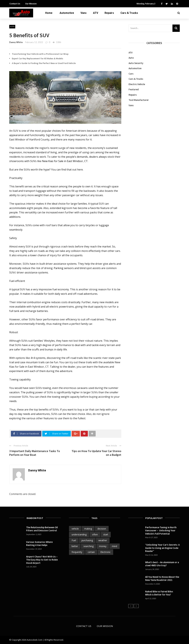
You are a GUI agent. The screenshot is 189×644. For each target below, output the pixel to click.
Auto (12, 26)
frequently (77, 552)
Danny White (16, 42)
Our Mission (31, 4)
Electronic (105, 552)
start (106, 534)
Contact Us (15, 4)
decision (102, 529)
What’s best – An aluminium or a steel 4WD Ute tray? (162, 564)
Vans (84, 13)
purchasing (87, 540)
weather (103, 540)
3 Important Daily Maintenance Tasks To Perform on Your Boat (35, 453)
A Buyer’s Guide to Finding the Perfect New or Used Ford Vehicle (44, 63)
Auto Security (136, 63)
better (75, 546)
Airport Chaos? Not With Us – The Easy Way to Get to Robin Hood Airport (42, 560)
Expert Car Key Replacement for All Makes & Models (38, 58)
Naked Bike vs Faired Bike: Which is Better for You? (159, 593)
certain (91, 552)
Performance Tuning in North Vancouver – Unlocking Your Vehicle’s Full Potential (161, 530)
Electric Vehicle (137, 84)
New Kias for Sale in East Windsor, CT (65, 161)
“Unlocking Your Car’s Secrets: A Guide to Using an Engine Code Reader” (162, 548)
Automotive (67, 13)
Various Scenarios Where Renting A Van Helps (39, 544)
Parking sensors (64, 268)
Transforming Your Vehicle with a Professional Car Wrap (40, 54)
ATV (96, 13)
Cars (131, 74)
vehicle (75, 529)
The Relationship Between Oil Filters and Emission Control (42, 529)
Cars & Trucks (129, 13)
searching (88, 546)
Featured (134, 89)
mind (114, 546)
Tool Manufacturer (139, 100)
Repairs (109, 13)
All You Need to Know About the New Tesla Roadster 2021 (162, 578)
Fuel (74, 540)
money (103, 546)
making (88, 529)
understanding (79, 534)
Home (49, 13)
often (95, 534)
